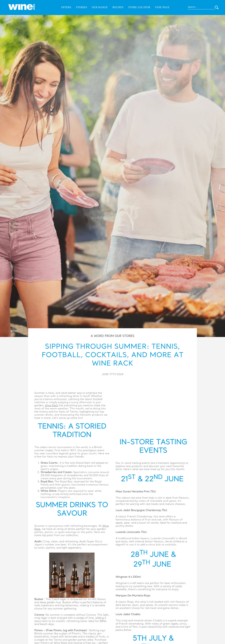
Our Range (100, 7)
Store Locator (139, 7)
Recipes (118, 7)
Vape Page (162, 7)
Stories (82, 7)
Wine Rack (51, 406)
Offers (66, 7)
